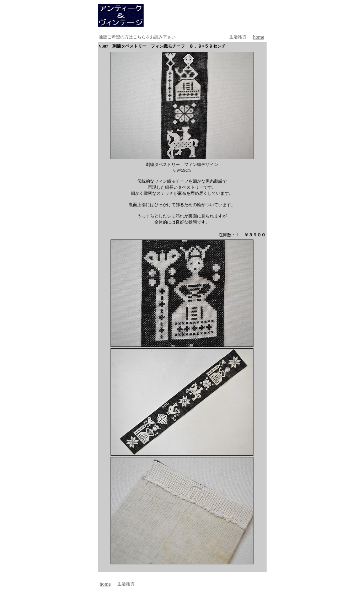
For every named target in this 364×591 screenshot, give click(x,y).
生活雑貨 (238, 37)
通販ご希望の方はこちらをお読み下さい (137, 37)
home (259, 37)
